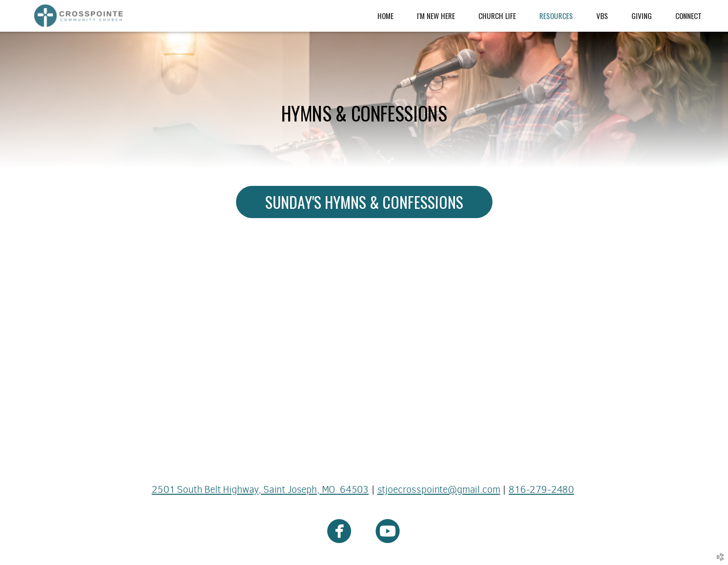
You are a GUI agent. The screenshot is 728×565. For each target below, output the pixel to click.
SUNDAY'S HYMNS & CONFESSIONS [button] (364, 202)
